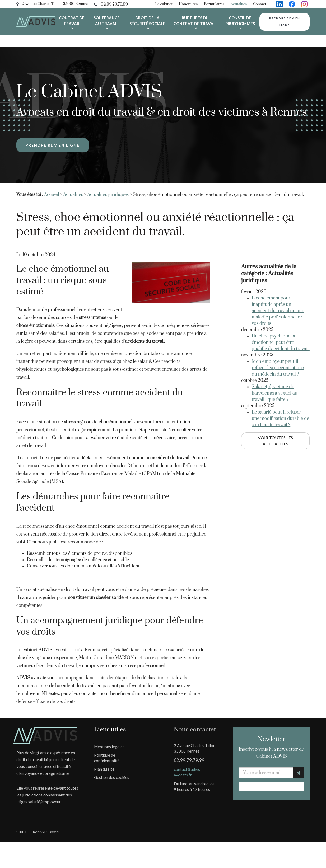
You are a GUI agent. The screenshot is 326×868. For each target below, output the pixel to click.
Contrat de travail (72, 21)
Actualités (239, 4)
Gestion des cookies (112, 765)
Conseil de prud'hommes (240, 21)
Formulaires (214, 4)
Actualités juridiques (108, 182)
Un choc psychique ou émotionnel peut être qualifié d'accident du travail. (281, 319)
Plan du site (104, 757)
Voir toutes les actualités (275, 417)
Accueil (52, 182)
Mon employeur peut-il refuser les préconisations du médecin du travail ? (278, 344)
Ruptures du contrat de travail (195, 21)
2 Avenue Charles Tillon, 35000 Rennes (55, 4)
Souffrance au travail (107, 21)
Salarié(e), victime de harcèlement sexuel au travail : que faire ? (275, 369)
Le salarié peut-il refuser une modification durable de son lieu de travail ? (281, 395)
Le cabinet (164, 4)
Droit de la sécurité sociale (147, 21)
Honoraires (188, 4)
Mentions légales (109, 734)
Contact (260, 4)
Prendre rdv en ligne (285, 22)
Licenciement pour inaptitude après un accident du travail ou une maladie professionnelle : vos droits (278, 287)
